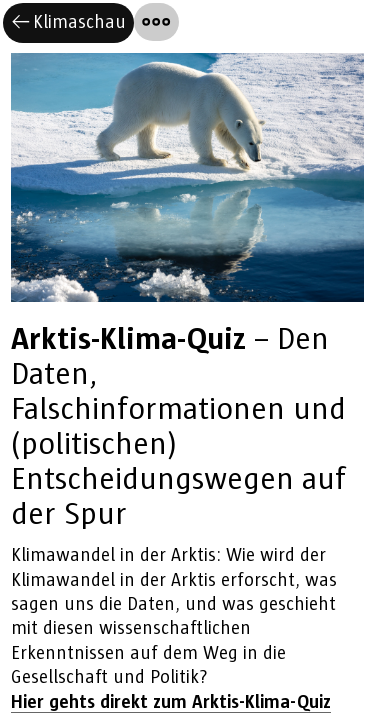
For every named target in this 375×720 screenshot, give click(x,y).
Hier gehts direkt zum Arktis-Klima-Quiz (171, 702)
